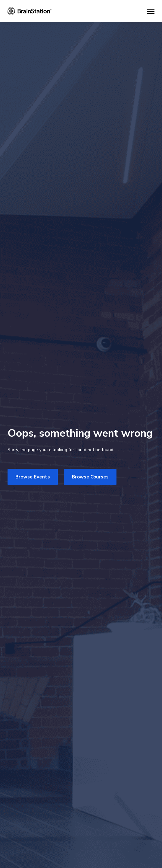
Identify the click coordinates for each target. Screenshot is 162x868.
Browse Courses (90, 477)
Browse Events (33, 477)
